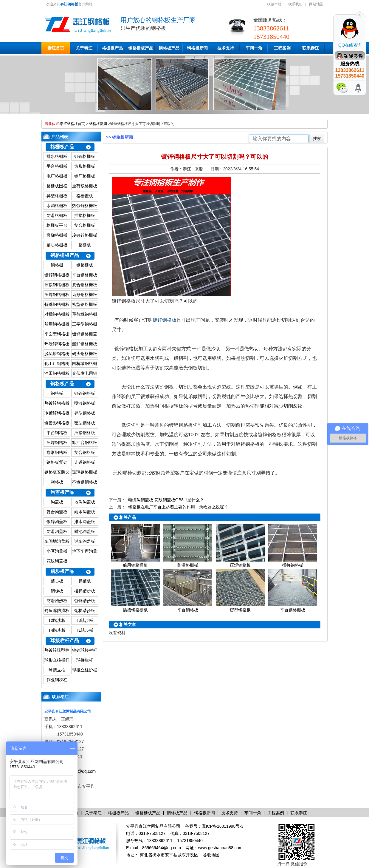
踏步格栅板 (57, 245)
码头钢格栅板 (85, 354)
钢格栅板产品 (141, 48)
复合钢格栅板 (85, 285)
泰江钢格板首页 (72, 124)
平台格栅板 (57, 166)
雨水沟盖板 (85, 512)
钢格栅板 (85, 265)
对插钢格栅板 (57, 314)
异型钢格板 (85, 413)
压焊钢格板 (57, 443)
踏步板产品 (62, 571)
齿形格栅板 (85, 166)
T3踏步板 (85, 620)
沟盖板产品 (62, 492)
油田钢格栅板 (57, 373)
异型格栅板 (57, 196)
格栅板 (85, 245)
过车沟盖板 (85, 541)
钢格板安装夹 (57, 472)
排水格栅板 (57, 156)
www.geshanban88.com (220, 848)
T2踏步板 (57, 620)
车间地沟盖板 (57, 541)
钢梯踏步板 (85, 610)
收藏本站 (274, 4)
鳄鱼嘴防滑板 (57, 610)
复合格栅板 (85, 225)
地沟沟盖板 (85, 502)
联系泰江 (311, 48)
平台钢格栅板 (85, 275)
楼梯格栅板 (57, 235)
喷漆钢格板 (85, 403)
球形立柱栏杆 (57, 660)
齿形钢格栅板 (85, 295)
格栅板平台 (57, 225)
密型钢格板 (85, 423)
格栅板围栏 (57, 186)
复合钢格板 (85, 452)
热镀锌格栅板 (85, 206)
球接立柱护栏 (85, 670)
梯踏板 (85, 581)
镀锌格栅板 (85, 156)
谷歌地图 (211, 855)
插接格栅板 (85, 215)
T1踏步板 (85, 630)
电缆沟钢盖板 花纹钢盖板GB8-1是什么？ (166, 500)
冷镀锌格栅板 (85, 235)
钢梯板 (57, 591)
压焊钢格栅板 (57, 295)
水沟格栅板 (57, 206)
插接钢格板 (85, 433)
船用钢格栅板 (57, 324)
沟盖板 (57, 502)
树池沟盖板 (85, 531)
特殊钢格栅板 (57, 304)
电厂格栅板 (57, 176)
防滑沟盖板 (57, 531)
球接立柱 (57, 670)
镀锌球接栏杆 (85, 650)
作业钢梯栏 (57, 680)
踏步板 (57, 581)
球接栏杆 (85, 660)
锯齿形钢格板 (57, 423)
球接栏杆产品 (65, 640)
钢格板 (57, 393)
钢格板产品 (169, 48)
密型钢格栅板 (85, 304)
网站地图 (316, 4)
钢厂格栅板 (85, 176)
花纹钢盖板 (57, 561)
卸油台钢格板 (85, 443)
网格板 (57, 482)
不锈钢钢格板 (85, 482)
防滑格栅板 (57, 215)
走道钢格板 (85, 462)
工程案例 (282, 48)
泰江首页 (56, 48)
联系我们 (295, 4)
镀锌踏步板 (85, 601)
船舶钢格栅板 (85, 344)
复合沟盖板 (57, 512)
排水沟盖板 (85, 522)
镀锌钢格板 (85, 393)
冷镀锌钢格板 (57, 413)
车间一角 (254, 48)
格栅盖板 (85, 196)
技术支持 (226, 48)
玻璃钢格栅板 (85, 472)
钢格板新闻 (197, 48)
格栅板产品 (112, 48)
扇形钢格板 (57, 452)
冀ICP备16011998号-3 (223, 826)
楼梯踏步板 (85, 591)
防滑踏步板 (57, 601)
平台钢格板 (57, 433)
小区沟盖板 (57, 551)
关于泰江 (84, 48)
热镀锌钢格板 (57, 403)
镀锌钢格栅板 (57, 275)
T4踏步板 (57, 630)
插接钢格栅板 (57, 285)
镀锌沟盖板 (57, 522)
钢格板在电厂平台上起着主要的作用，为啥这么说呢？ (178, 507)
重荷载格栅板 (85, 186)
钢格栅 (57, 265)
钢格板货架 (57, 462)
